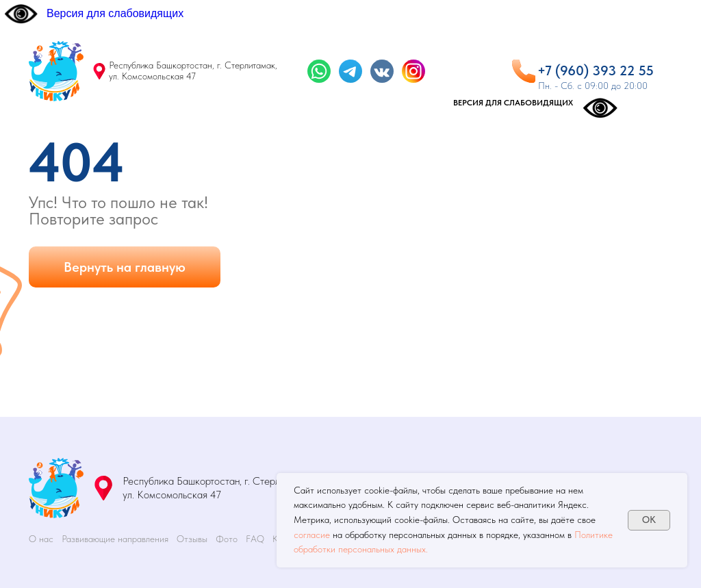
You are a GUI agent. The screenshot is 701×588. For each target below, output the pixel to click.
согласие (312, 535)
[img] (56, 71)
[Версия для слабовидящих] (93, 14)
